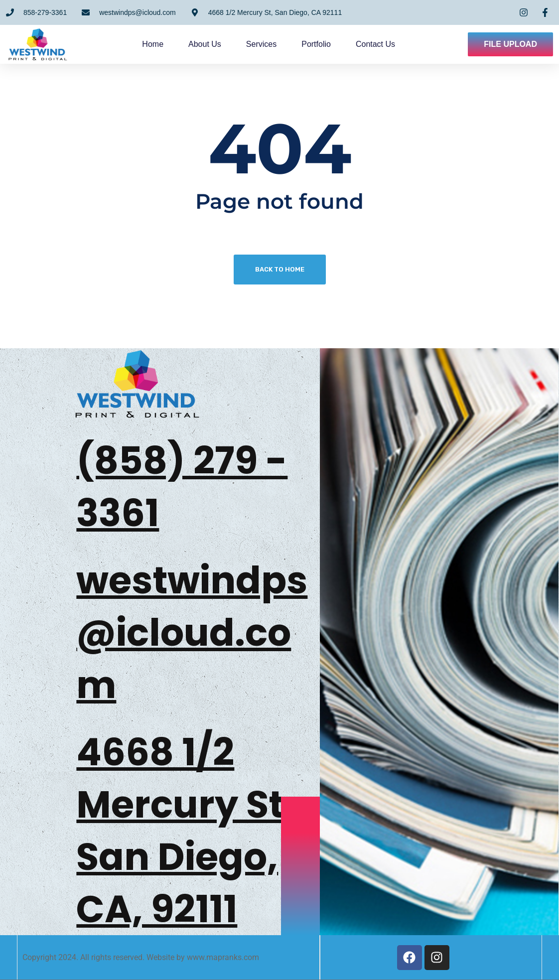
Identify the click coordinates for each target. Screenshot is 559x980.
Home (159, 44)
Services (267, 44)
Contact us (381, 44)
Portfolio (322, 44)
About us (211, 44)
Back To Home (280, 269)
